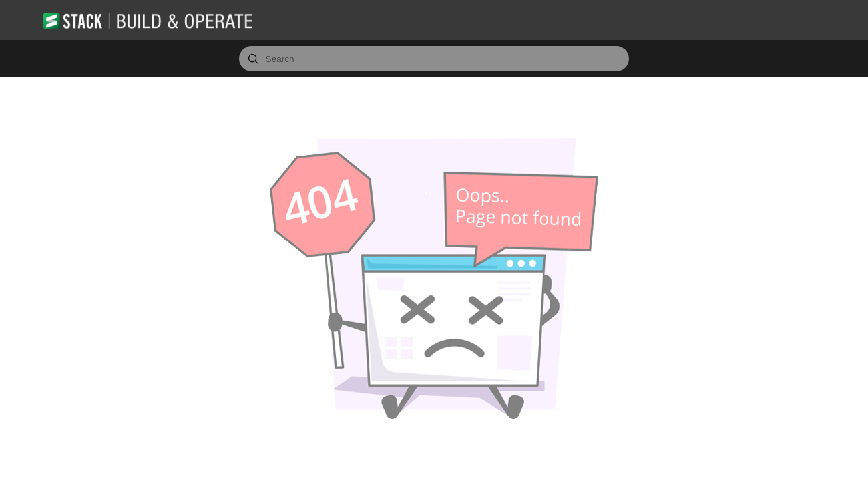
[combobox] (434, 59)
